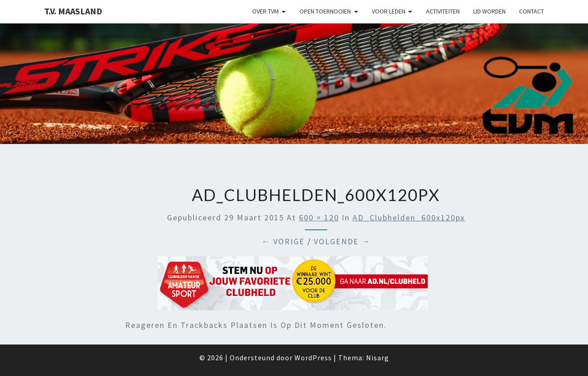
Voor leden (389, 11)
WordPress (313, 358)
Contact (531, 11)
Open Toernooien (325, 11)
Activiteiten (443, 11)
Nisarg (378, 358)
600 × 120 (319, 217)
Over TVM (265, 11)
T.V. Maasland (73, 11)
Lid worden (489, 11)
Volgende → (342, 241)
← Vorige (283, 241)
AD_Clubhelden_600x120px (409, 217)
